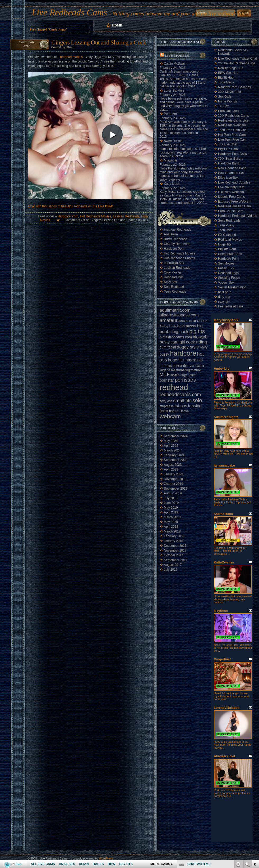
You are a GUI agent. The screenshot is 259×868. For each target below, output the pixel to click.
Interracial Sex (174, 263)
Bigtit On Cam (228, 149)
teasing (195, 406)
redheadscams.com (180, 395)
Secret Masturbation (232, 287)
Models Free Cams (231, 197)
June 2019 (171, 503)
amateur (169, 320)
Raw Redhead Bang (232, 168)
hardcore (183, 353)
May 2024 (171, 441)
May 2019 (171, 508)
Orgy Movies (173, 272)
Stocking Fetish (229, 278)
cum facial (168, 347)
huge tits (176, 360)
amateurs (185, 321)
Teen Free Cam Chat (233, 130)
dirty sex (224, 297)
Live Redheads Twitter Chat (237, 59)
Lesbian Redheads (126, 216)
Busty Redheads (175, 239)
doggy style (188, 347)
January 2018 (174, 541)
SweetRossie (173, 141)
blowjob (200, 337)
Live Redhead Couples (234, 182)
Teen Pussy (226, 225)
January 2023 (174, 474)
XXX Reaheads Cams (233, 116)
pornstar (167, 380)
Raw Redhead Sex (231, 173)
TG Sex (223, 106)
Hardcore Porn (68, 216)
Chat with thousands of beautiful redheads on (70, 206)
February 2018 (174, 536)
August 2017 (173, 565)
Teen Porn (225, 230)
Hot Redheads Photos (179, 258)
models (175, 375)
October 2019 (174, 484)
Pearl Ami (171, 114)
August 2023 (173, 465)
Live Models (177, 55)
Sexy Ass (170, 282)
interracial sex (171, 366)
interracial (194, 360)
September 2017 (176, 560)
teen (164, 411)
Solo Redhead (174, 287)
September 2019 (176, 489)
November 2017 (175, 551)
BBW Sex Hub (228, 73)
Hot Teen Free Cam (232, 135)
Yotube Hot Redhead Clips (237, 63)
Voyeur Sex (226, 283)
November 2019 (175, 479)
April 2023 (171, 469)
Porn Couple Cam (231, 211)
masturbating (180, 370)
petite (192, 375)
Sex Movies (226, 263)
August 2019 (173, 493)
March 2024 (172, 450)
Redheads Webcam (232, 125)
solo (197, 400)
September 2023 (176, 460)
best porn (225, 292)
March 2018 (172, 531)
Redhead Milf (173, 277)
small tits (182, 401)
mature (196, 370)
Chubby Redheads (177, 244)
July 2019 (171, 498)
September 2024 (176, 436)
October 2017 (174, 555)
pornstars (185, 380)
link (254, 785)
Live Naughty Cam (231, 187)
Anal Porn (171, 234)
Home (117, 25)
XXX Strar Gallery (231, 159)
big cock (180, 332)
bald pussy (187, 326)
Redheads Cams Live (233, 120)
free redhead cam (230, 306)
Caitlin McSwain (175, 64)
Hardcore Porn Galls (232, 154)
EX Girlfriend (227, 235)
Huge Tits (225, 244)
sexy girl (224, 302)
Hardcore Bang (229, 163)
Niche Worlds (227, 101)
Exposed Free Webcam (235, 202)
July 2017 (171, 570)
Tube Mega (226, 82)
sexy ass (166, 401)
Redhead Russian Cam (234, 206)
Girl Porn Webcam (231, 192)
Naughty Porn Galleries (234, 87)
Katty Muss (172, 184)
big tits (197, 331)
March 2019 (172, 517)
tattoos (181, 406)
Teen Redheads (175, 292)
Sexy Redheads (229, 221)
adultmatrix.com (175, 310)
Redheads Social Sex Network (233, 52)
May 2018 (171, 522)
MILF (165, 374)
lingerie (165, 370)
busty (165, 342)
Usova (184, 411)
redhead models (71, 57)
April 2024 (171, 446)
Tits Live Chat (228, 144)
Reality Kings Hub (231, 68)
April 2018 (171, 527)
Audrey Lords (168, 326)
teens (174, 411)
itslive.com (193, 365)
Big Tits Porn (227, 249)
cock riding (196, 342)
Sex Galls (225, 97)
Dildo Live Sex (228, 178)
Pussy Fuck (226, 268)
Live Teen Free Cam (232, 140)
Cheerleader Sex (230, 254)
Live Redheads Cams (69, 12)
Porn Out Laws (228, 111)
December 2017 (175, 546)
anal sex (200, 321)
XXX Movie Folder (231, 92)
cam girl (178, 342)
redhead (174, 387)
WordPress (106, 858)
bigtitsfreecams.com (176, 337)
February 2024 (174, 455)
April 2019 (171, 512)
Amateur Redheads (177, 230)
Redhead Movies (230, 240)
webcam (170, 417)
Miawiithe (170, 160)
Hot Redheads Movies (96, 216)
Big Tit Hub (226, 78)
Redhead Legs (228, 273)
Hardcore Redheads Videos (237, 216)
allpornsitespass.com (179, 315)
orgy (184, 375)
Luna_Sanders (174, 91)
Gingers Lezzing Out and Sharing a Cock (99, 42)
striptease (167, 406)
